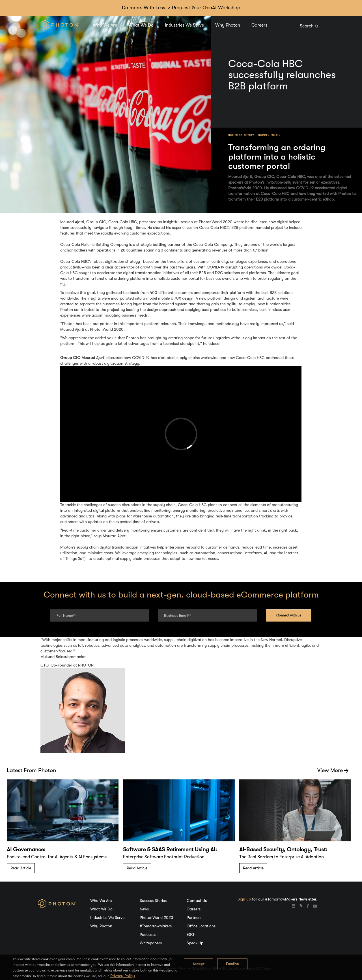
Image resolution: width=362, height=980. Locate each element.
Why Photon (228, 25)
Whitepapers (151, 943)
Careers (259, 25)
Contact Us (197, 901)
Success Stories (153, 901)
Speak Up (195, 943)
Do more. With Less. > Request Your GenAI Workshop (181, 8)
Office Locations (201, 926)
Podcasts (148, 934)
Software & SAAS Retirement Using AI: (170, 849)
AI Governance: (26, 849)
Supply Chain (270, 135)
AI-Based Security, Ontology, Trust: (283, 849)
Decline (232, 964)
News (144, 909)
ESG (191, 934)
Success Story (241, 135)
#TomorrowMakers (156, 926)
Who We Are (105, 25)
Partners (194, 917)
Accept (199, 964)
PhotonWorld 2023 (156, 917)
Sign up (244, 899)
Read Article (21, 868)
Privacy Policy (123, 976)
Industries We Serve (184, 25)
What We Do (141, 25)
